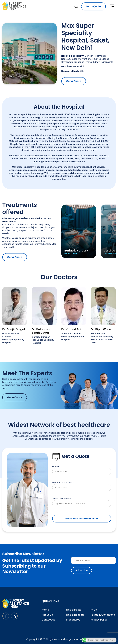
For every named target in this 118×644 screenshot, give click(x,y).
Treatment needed (82, 502)
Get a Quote (93, 6)
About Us (47, 615)
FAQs (94, 610)
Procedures (73, 620)
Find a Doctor (74, 610)
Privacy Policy (99, 620)
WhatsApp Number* (82, 486)
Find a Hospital (75, 615)
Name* (82, 470)
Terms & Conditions (103, 615)
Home (45, 610)
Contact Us (48, 620)
